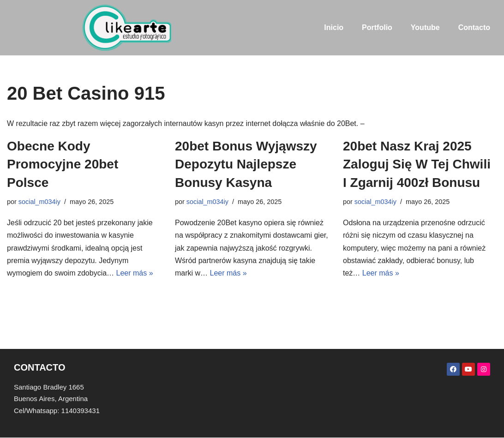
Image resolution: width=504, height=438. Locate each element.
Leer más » (135, 273)
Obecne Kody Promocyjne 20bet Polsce (63, 164)
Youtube (425, 27)
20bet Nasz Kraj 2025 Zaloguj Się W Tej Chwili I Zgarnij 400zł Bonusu (417, 164)
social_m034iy (39, 202)
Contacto (474, 27)
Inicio (334, 27)
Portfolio (377, 27)
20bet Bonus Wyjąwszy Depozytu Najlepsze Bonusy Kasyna (246, 164)
